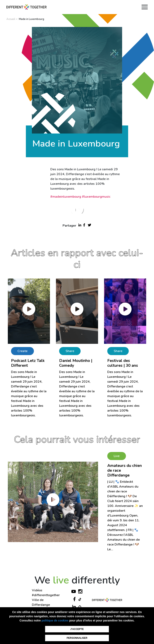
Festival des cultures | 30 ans (123, 363)
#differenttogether (46, 595)
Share (70, 351)
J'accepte (77, 629)
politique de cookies (55, 620)
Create (22, 351)
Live (117, 456)
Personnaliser (77, 638)
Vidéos (37, 590)
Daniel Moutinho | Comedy (76, 363)
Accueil (11, 19)
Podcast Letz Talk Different (28, 363)
